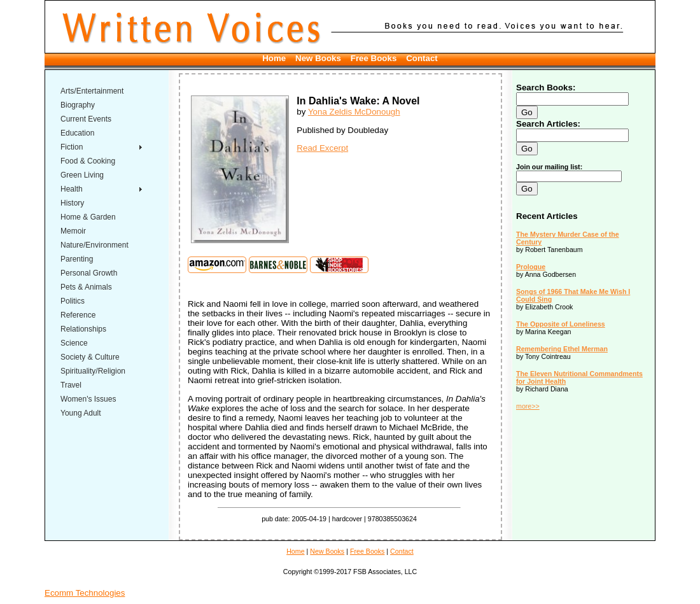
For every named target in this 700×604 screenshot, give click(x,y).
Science (74, 343)
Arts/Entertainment (92, 91)
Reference (78, 315)
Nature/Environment (94, 245)
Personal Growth (89, 273)
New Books (318, 58)
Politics (73, 301)
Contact (422, 58)
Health (72, 189)
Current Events (86, 119)
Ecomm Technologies (85, 593)
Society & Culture (90, 357)
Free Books (374, 58)
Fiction (72, 147)
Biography (78, 105)
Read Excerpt (322, 148)
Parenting (77, 259)
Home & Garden (88, 217)
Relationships (83, 329)
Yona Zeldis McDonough (354, 112)
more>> (528, 406)
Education (77, 133)
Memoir (73, 231)
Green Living (82, 175)
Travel (71, 385)
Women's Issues (88, 399)
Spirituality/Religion (93, 371)
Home (274, 58)
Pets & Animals (86, 287)
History (72, 203)
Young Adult (81, 413)
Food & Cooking (88, 161)
